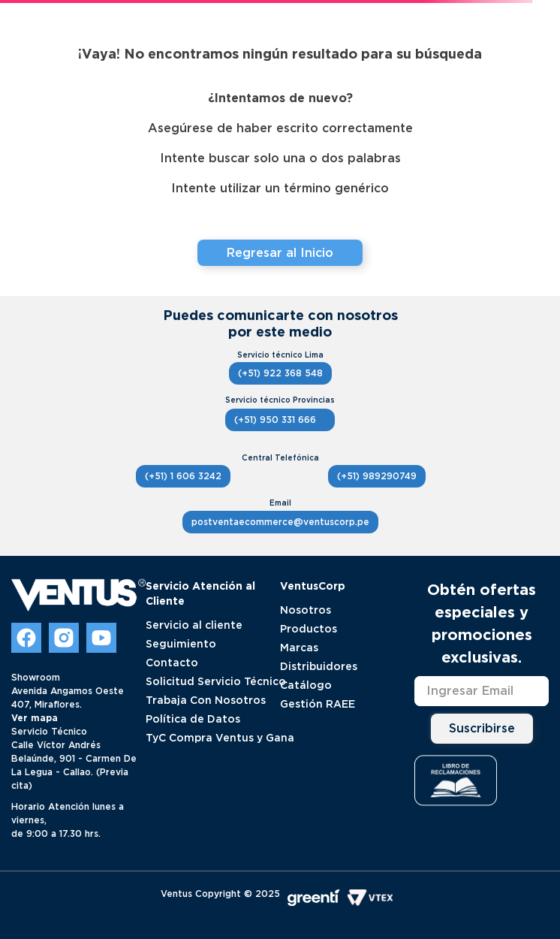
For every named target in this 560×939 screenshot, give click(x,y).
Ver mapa (35, 718)
